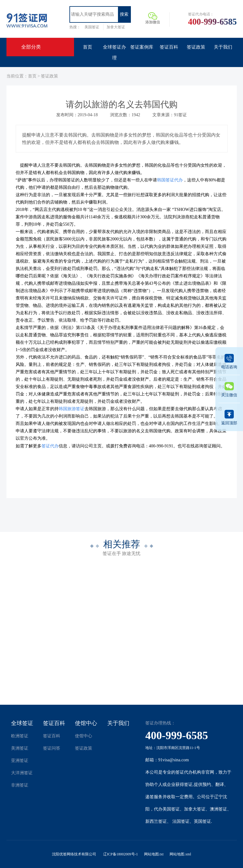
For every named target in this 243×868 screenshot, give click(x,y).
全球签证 (22, 723)
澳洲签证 (218, 809)
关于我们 (118, 723)
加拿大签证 (116, 27)
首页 (32, 76)
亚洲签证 (20, 761)
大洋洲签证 (22, 773)
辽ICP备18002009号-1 (121, 854)
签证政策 (49, 76)
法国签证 (181, 821)
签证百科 (54, 723)
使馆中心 (86, 723)
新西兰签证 (156, 821)
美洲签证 (20, 748)
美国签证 (92, 27)
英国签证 (202, 821)
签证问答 (52, 748)
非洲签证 (20, 785)
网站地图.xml (180, 854)
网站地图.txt (154, 854)
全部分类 (31, 47)
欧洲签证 (20, 736)
